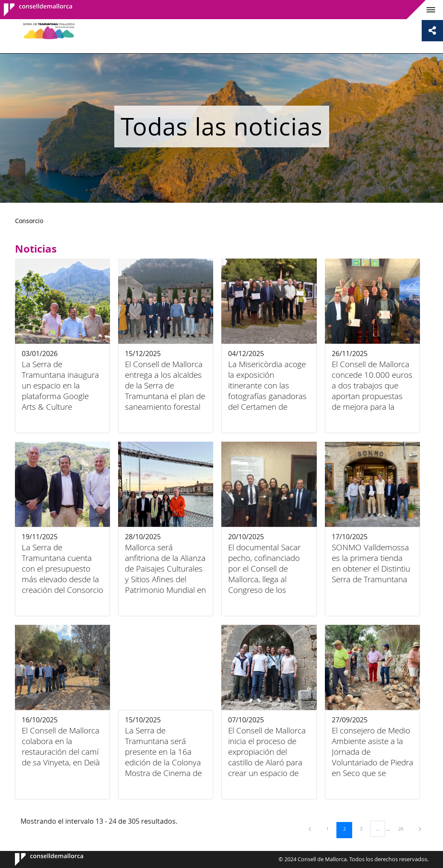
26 (404, 828)
